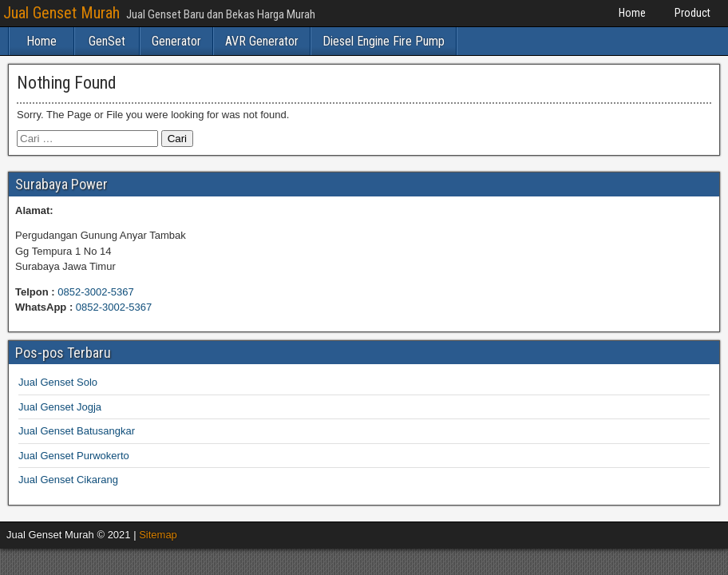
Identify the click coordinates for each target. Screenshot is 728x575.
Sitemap (158, 535)
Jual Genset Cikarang (68, 480)
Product (692, 13)
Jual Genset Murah (61, 13)
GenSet (107, 41)
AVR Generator (262, 41)
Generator (176, 41)
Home (632, 13)
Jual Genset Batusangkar (77, 431)
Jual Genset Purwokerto (74, 456)
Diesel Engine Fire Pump (384, 41)
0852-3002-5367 (95, 292)
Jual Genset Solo (58, 382)
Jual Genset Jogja (60, 407)
